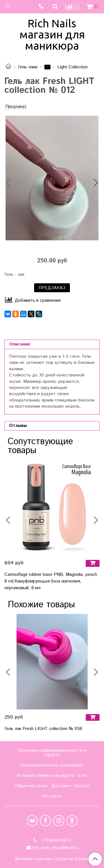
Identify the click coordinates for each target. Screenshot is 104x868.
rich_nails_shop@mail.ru (55, 848)
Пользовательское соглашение (52, 765)
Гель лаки (28, 67)
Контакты (52, 796)
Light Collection (73, 67)
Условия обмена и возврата (45, 776)
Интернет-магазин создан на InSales (52, 859)
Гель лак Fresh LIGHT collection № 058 (43, 729)
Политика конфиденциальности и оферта (52, 753)
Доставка (61, 786)
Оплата (82, 786)
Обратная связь (31, 786)
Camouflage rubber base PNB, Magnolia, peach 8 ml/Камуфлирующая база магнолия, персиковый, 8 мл (51, 581)
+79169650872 (55, 841)
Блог (82, 776)
